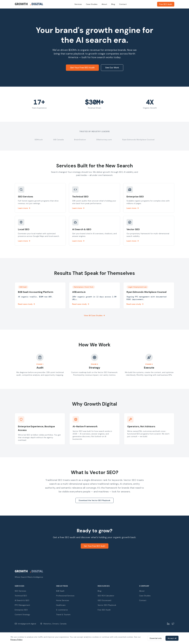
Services (78, 4)
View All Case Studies (94, 315)
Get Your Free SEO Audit (82, 68)
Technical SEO (21, 596)
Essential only (156, 638)
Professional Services (65, 596)
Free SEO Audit (166, 4)
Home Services (63, 600)
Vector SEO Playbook (107, 605)
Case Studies (92, 4)
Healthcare (61, 605)
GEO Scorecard (104, 600)
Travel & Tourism (63, 615)
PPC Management (22, 605)
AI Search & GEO (22, 600)
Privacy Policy (16, 640)
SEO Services (20, 591)
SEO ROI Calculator (106, 596)
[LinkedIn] (168, 624)
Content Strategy (22, 615)
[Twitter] (173, 624)
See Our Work (112, 68)
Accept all (172, 638)
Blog (113, 4)
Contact (123, 4)
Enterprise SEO (21, 610)
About (104, 4)
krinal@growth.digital (25, 624)
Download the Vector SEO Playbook (94, 500)
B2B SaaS (60, 591)
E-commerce (62, 610)
